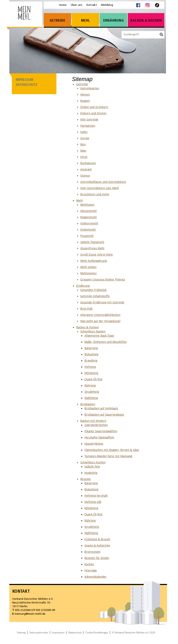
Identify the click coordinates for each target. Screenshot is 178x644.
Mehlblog (107, 5)
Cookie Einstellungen (97, 633)
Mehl (86, 21)
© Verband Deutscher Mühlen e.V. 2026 (133, 633)
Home (63, 5)
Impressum (24, 80)
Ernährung (114, 21)
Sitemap (21, 633)
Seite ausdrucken (39, 633)
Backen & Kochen (146, 21)
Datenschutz (27, 85)
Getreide (57, 21)
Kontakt (92, 5)
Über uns (77, 5)
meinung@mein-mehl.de (30, 614)
